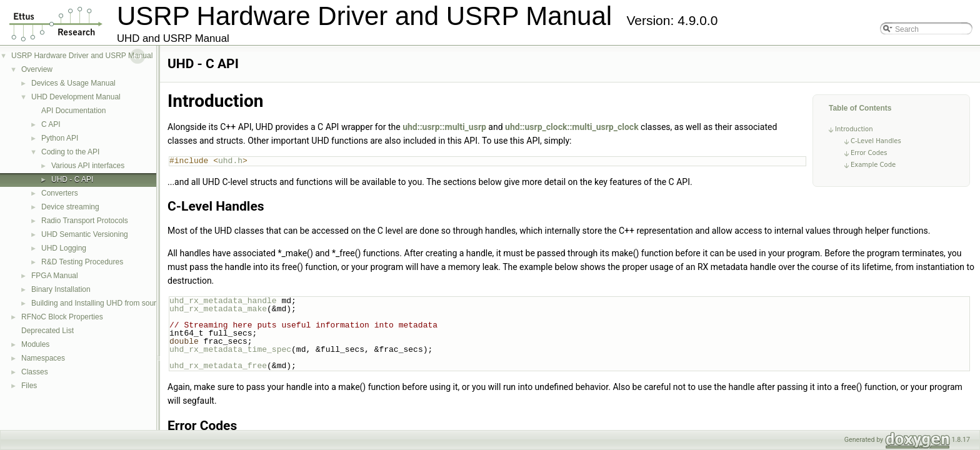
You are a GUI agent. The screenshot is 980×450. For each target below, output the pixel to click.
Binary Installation (61, 289)
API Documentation (73, 111)
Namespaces (43, 358)
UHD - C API (72, 179)
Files (29, 386)
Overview (37, 69)
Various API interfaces (88, 166)
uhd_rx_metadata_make (218, 309)
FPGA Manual (55, 276)
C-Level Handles (876, 141)
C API (51, 124)
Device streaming (70, 207)
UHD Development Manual (76, 97)
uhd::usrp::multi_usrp (444, 127)
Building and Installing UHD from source (98, 303)
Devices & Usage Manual (73, 83)
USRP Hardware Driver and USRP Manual (82, 56)
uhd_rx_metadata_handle (223, 301)
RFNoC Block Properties (62, 317)
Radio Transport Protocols (85, 221)
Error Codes (869, 153)
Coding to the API (70, 152)
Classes (35, 372)
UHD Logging (64, 248)
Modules (35, 344)
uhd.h (230, 161)
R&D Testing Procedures (82, 262)
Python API (60, 138)
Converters (60, 193)
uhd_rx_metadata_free (218, 366)
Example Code (873, 165)
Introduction (854, 129)
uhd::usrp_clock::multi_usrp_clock (572, 127)
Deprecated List (47, 331)
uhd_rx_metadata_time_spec (230, 349)
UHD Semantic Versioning (85, 234)
